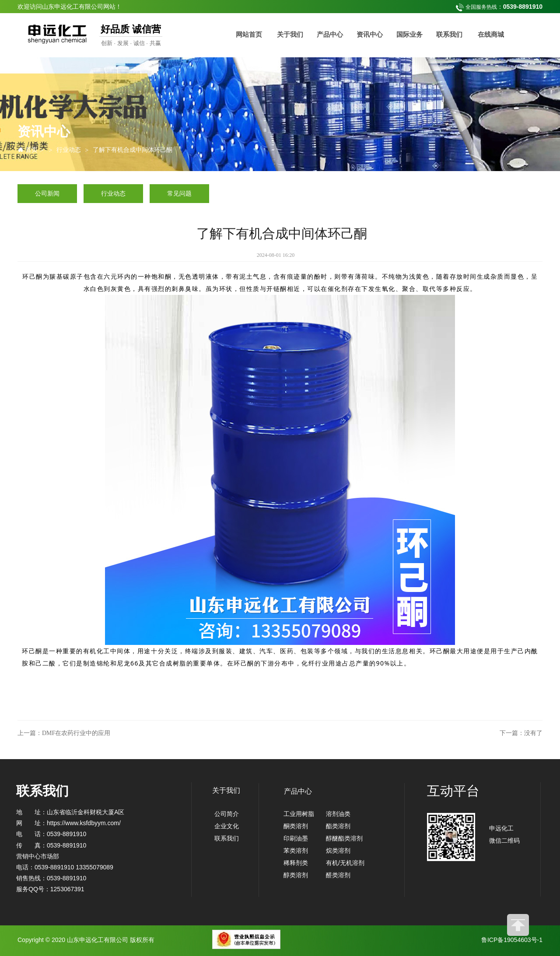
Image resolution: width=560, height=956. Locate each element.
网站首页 (249, 35)
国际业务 (409, 35)
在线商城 (491, 35)
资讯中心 (370, 35)
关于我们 (290, 35)
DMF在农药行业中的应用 (76, 733)
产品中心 (330, 35)
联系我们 (449, 35)
